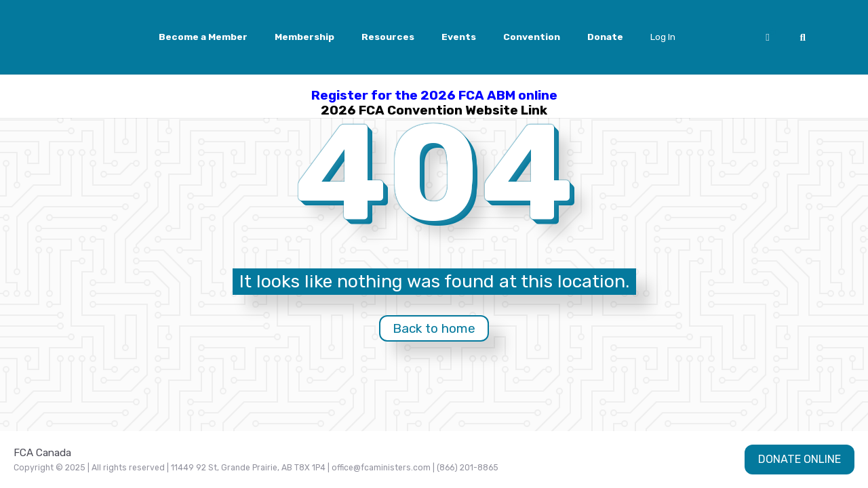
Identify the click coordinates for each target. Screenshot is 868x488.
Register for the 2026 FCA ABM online (434, 95)
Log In (663, 37)
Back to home (434, 328)
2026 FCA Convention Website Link (434, 110)
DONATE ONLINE (800, 459)
